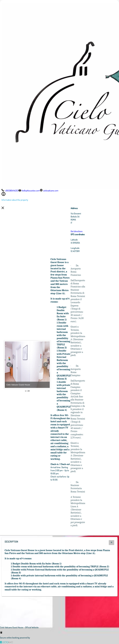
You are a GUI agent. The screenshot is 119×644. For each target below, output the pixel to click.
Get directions (94, 231)
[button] (111, 543)
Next (63, 365)
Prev (9, 365)
